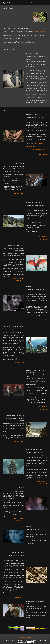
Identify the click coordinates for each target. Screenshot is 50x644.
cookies (29, 637)
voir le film (45, 546)
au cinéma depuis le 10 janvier (40, 149)
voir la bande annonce (42, 152)
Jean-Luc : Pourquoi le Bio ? (41, 143)
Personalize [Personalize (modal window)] (31, 642)
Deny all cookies (21, 642)
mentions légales (23, 637)
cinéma (15, 33)
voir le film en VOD (43, 154)
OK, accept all (42, 640)
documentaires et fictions (39, 31)
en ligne (27, 33)
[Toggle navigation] (46, 3)
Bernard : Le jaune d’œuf (34, 145)
